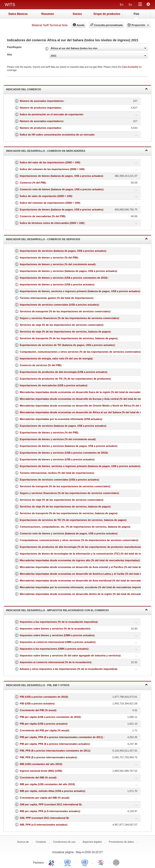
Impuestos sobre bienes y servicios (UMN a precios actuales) (57, 635)
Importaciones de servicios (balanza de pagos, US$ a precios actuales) (63, 251)
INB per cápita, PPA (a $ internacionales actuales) (50, 811)
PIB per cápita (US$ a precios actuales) (44, 724)
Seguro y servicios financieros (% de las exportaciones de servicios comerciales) (69, 493)
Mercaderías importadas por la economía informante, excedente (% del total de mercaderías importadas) (83, 587)
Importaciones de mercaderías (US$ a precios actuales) (53, 385)
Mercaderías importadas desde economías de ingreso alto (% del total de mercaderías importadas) (80, 560)
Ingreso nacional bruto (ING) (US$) (41, 771)
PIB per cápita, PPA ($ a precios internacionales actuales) (55, 744)
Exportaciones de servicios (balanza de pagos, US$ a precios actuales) (63, 426)
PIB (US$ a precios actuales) (37, 703)
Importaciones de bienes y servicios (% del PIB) (49, 258)
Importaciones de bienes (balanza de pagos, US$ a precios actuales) (61, 176)
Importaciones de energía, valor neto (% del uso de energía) (56, 358)
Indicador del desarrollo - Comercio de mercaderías (77, 150)
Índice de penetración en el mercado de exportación (51, 114)
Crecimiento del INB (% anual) (38, 778)
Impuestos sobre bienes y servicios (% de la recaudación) (55, 629)
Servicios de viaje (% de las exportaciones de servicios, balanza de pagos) (65, 507)
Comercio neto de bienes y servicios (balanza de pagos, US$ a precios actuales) (69, 533)
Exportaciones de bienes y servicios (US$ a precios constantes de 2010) (64, 453)
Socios (77, 14)
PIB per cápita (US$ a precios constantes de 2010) (50, 717)
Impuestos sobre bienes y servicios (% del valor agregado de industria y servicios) (70, 655)
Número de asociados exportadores (42, 121)
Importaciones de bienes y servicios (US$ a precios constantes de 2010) (64, 278)
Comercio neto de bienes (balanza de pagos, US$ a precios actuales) (62, 189)
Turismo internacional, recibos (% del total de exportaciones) (57, 473)
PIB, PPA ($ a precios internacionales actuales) (48, 757)
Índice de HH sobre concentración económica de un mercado (57, 135)
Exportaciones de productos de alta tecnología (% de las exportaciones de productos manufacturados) (82, 547)
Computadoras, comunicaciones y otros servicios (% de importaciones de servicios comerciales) (79, 540)
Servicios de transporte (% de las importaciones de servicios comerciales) (65, 311)
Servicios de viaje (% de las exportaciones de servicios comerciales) (61, 500)
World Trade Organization (101, 862)
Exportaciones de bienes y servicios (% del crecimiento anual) (58, 439)
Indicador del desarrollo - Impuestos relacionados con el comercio (77, 610)
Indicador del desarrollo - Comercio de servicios (77, 239)
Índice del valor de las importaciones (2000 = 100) (50, 162)
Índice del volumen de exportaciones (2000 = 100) (50, 203)
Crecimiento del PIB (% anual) (38, 710)
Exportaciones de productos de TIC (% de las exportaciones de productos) (65, 379)
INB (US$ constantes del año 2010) (41, 764)
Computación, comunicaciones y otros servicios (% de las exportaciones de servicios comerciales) (80, 352)
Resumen (48, 14)
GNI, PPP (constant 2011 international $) (44, 818)
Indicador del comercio (77, 89)
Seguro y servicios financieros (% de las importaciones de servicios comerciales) (69, 318)
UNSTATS (85, 862)
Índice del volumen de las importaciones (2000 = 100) (52, 169)
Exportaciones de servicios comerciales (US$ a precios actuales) (59, 480)
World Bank (117, 862)
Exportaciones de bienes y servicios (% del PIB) (49, 432)
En (122, 5)
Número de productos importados (40, 108)
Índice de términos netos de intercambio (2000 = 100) (52, 223)
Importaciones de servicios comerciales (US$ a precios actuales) (59, 305)
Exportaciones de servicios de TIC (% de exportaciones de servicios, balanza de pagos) (73, 520)
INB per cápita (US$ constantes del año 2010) (47, 784)
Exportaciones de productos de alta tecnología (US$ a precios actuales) (63, 372)
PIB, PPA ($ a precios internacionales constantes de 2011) (55, 751)
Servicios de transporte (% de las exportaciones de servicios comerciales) (65, 486)
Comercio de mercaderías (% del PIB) (42, 216)
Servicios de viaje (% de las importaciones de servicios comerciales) (61, 325)
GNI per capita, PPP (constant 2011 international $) (51, 804)
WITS (10, 5)
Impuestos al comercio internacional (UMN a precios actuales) (58, 642)
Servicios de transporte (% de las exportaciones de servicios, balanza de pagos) (69, 513)
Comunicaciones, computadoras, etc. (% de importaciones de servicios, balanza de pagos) (75, 527)
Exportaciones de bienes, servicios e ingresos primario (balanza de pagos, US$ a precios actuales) (80, 466)
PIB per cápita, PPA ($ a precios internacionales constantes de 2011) (62, 737)
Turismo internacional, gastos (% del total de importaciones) (56, 298)
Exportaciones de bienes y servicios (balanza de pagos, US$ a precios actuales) (68, 446)
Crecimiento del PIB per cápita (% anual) (44, 730)
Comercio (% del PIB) (33, 183)
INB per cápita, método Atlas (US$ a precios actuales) (52, 791)
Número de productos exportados (40, 128)
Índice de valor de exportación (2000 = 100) (46, 196)
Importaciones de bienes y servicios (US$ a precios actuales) (57, 284)
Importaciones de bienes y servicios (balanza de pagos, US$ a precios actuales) (68, 271)
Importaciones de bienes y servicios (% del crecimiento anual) (58, 264)
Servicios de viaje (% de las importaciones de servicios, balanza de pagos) (65, 332)
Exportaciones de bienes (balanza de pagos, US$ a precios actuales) (61, 210)
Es (130, 5)
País (136, 14)
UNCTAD (68, 862)
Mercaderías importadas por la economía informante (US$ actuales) (61, 419)
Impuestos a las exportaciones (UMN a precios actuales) (54, 649)
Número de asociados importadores (42, 101)
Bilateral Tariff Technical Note (50, 25)
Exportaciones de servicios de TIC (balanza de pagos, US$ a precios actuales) (67, 345)
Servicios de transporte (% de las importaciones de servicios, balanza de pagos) (69, 338)
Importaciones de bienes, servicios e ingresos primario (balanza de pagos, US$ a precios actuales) (80, 291)
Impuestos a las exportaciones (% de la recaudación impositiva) (59, 622)
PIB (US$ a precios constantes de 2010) (44, 697)
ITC (52, 862)
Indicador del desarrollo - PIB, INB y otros (77, 685)
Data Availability (130, 67)
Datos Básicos (18, 14)
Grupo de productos (107, 14)
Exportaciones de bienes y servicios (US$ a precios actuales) (57, 459)
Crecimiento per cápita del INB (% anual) (44, 798)
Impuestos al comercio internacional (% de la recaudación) (56, 662)
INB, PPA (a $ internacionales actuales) (43, 825)
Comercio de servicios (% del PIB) (40, 365)
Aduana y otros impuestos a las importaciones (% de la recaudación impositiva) (68, 669)
